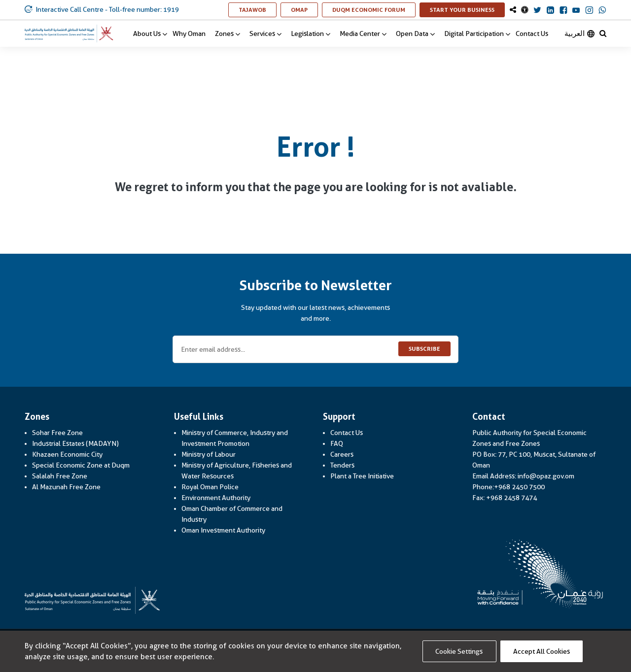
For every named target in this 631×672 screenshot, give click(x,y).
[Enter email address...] (315, 349)
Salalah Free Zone (60, 476)
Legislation (311, 34)
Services (265, 34)
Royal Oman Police (210, 487)
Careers (342, 454)
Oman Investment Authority (223, 530)
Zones (228, 34)
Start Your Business (467, 10)
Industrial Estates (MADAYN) (75, 443)
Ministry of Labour (209, 454)
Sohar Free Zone (57, 433)
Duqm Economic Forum (374, 10)
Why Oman (189, 34)
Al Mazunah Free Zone (66, 487)
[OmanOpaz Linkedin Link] (550, 11)
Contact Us (532, 34)
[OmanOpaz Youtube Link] (576, 11)
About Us (150, 34)
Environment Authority (216, 498)
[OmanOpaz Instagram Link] (589, 11)
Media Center (363, 34)
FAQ (337, 443)
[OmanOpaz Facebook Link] (563, 11)
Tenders (342, 465)
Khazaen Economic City (67, 454)
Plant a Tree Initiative (362, 476)
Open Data (415, 34)
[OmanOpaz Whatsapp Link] (602, 11)
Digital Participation (477, 34)
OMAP (304, 10)
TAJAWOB (258, 10)
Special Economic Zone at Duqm (81, 465)
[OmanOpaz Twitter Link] (537, 11)
